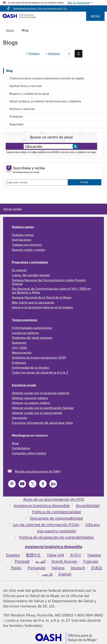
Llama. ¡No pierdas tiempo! (31, 275)
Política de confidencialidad (56, 512)
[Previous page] (52, 54)
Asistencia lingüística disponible (42, 505)
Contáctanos (21, 448)
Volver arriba (12, 209)
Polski (16, 568)
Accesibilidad (88, 505)
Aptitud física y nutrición (26, 86)
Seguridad (16, 124)
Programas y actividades (30, 262)
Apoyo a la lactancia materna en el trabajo (42, 307)
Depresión (19, 343)
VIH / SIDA (19, 348)
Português (37, 568)
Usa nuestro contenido (56, 531)
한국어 (76, 555)
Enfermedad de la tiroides (30, 368)
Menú (95, 16)
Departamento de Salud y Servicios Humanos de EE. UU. (40, 8)
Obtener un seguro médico (31, 403)
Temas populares (24, 320)
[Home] (19, 18)
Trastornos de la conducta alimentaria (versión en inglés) (47, 78)
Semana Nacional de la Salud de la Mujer (42, 297)
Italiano (58, 568)
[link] (11, 471)
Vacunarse (19, 418)
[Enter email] (37, 182)
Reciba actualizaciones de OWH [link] (38, 471)
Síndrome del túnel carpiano (32, 338)
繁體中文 (33, 555)
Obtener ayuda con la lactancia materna (41, 393)
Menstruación (22, 353)
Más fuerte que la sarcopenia (33, 302)
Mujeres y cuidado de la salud (29, 94)
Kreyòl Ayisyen (64, 561)
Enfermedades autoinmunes (32, 328)
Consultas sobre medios (29, 453)
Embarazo (16, 117)
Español (13, 555)
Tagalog (94, 555)
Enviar (84, 182)
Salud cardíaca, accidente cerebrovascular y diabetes (45, 101)
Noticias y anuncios (22, 109)
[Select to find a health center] (75, 146)
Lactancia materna (25, 333)
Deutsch (78, 568)
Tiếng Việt (55, 555)
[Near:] (49, 146)
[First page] (32, 54)
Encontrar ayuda (24, 385)
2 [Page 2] (79, 54)
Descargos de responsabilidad (56, 518)
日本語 (97, 568)
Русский (22, 561)
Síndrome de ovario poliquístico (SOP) (39, 358)
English (65, 574)
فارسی (47, 574)
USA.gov (93, 525)
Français (91, 561)
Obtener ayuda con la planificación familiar (43, 408)
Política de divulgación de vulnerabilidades (56, 537)
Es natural (19, 270)
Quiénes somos (23, 227)
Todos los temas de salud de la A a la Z (40, 372)
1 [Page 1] (69, 54)
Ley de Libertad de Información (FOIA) (46, 525)
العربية (40, 561)
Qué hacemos (22, 240)
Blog (9, 71)
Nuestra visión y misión (28, 250)
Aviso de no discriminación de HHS (54, 499)
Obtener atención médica (30, 398)
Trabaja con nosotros (27, 245)
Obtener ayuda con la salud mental (37, 413)
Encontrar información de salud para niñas (42, 423)
